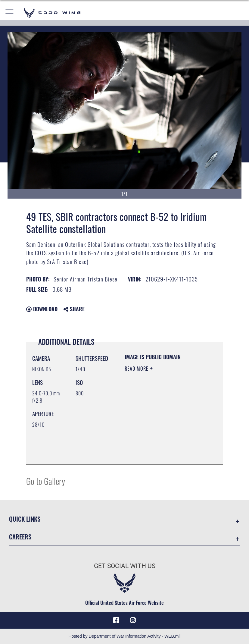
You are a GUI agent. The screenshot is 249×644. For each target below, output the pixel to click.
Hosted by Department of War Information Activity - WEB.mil (124, 636)
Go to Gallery (46, 481)
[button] (10, 13)
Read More (137, 369)
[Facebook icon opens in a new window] (116, 620)
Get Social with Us (125, 566)
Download (42, 309)
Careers (20, 537)
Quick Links (25, 519)
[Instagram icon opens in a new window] (133, 620)
